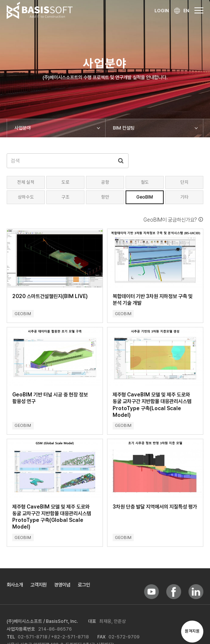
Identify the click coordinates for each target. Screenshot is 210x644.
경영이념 (62, 585)
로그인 (84, 585)
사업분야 (23, 128)
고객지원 (39, 585)
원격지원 (192, 631)
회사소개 (15, 585)
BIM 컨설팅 (124, 128)
